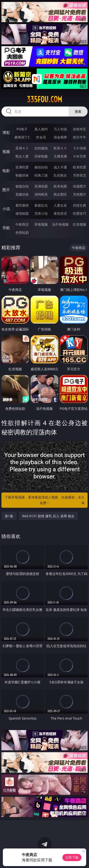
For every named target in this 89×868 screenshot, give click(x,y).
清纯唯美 (41, 194)
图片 (6, 190)
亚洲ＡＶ (22, 148)
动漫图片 (80, 186)
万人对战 (60, 129)
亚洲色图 (41, 186)
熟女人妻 (22, 156)
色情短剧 (22, 232)
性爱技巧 (80, 213)
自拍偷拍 (41, 148)
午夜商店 (22, 224)
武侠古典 (80, 205)
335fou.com (44, 99)
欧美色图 (60, 186)
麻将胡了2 (22, 137)
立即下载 (72, 857)
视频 (6, 152)
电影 (6, 171)
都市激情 (22, 205)
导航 (6, 228)
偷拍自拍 (41, 167)
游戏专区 (80, 129)
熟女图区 (60, 194)
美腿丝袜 (22, 194)
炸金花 (41, 137)
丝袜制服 (41, 156)
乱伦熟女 (60, 175)
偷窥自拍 (22, 186)
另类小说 (41, 213)
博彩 (6, 132)
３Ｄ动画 (80, 148)
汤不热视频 (60, 224)
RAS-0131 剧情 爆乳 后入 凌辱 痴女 (48, 516)
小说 (6, 209)
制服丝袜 (22, 175)
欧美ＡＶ (60, 148)
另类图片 (80, 194)
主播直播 (60, 156)
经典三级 (41, 175)
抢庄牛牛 (80, 137)
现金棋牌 (60, 137)
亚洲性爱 (22, 167)
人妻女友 (60, 205)
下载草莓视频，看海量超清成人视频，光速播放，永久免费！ (45, 500)
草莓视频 (41, 224)
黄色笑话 (60, 213)
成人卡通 (60, 167)
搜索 (78, 111)
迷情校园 (22, 213)
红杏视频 (80, 224)
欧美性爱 (80, 167)
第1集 (9, 516)
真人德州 (41, 129)
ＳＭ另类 (80, 156)
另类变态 (80, 175)
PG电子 (22, 129)
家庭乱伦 (41, 205)
